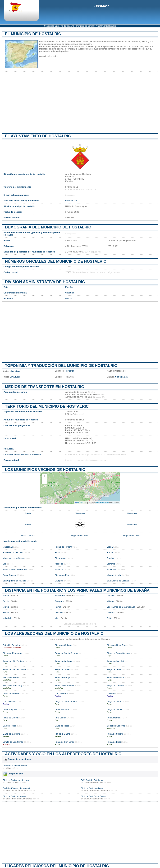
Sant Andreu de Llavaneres (97, 791)
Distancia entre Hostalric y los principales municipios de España (77, 590)
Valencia (111, 596)
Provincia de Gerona (85, 26)
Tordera (110, 553)
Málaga (110, 601)
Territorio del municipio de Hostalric (47, 406)
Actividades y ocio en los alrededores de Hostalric (63, 754)
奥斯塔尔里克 (121, 377)
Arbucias (59, 564)
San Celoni (112, 569)
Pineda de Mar (62, 575)
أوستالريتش (16, 371)
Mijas (8, 768)
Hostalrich (69, 371)
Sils (5, 564)
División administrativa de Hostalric (45, 282)
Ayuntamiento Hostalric (106, 26)
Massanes (80, 513)
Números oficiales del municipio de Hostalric (56, 261)
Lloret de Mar (12, 783)
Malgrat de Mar (114, 575)
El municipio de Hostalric (33, 34)
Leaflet (79, 503)
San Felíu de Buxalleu (13, 553)
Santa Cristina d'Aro (93, 799)
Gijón (109, 618)
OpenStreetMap (102, 503)
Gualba (110, 558)
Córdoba (111, 613)
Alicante (59, 613)
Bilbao (6, 613)
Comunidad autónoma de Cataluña (59, 26)
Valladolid (7, 618)
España (69, 287)
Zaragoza (59, 601)
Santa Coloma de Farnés (15, 569)
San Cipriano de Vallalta (14, 581)
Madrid (6, 596)
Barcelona (60, 596)
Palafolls (59, 569)
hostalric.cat (71, 201)
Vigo (57, 618)
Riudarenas (60, 558)
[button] (44, 477)
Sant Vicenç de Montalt (17, 791)
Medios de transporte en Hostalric (45, 387)
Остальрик (15, 377)
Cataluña (69, 293)
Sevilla (6, 601)
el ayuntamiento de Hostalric (38, 136)
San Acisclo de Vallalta (118, 581)
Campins (59, 581)
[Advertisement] (80, 102)
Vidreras (111, 564)
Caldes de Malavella (94, 783)
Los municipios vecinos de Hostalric (45, 470)
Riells (57, 553)
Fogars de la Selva (80, 536)
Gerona (69, 298)
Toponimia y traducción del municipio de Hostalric (61, 366)
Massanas (8, 547)
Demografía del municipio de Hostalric (48, 227)
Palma (58, 607)
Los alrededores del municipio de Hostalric (54, 633)
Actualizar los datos (49, 56)
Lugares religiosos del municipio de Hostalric (57, 866)
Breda (28, 513)
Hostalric (102, 6)
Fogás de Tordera (63, 547)
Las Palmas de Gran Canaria (121, 607)
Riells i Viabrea (28, 536)
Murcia (6, 607)
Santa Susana (10, 575)
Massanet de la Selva (13, 558)
